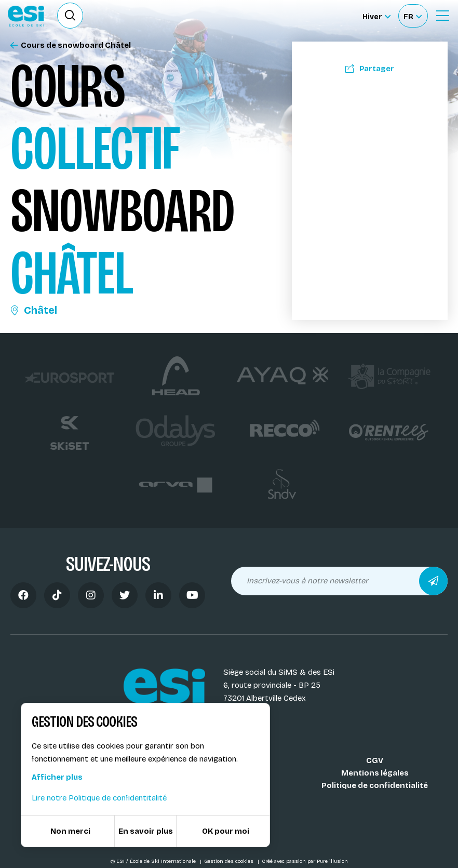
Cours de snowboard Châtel (71, 45)
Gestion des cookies (230, 861)
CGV (375, 760)
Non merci (70, 831)
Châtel (34, 310)
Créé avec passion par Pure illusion (305, 861)
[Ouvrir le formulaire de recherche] (70, 16)
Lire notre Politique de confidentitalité (99, 798)
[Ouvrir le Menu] (442, 16)
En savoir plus (146, 831)
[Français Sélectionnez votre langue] (413, 16)
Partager (370, 69)
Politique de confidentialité (375, 785)
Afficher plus (57, 777)
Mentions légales (375, 773)
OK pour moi (226, 831)
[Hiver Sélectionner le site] (376, 16)
